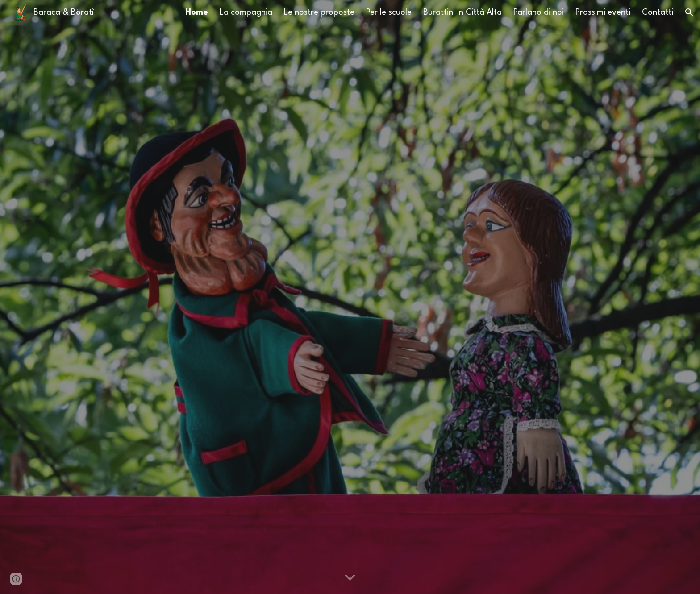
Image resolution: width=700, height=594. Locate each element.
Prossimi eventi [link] (603, 12)
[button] (689, 12)
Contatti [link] (658, 12)
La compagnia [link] (246, 12)
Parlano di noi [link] (539, 12)
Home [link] (197, 12)
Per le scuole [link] (389, 12)
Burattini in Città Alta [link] (462, 12)
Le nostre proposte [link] (319, 12)
